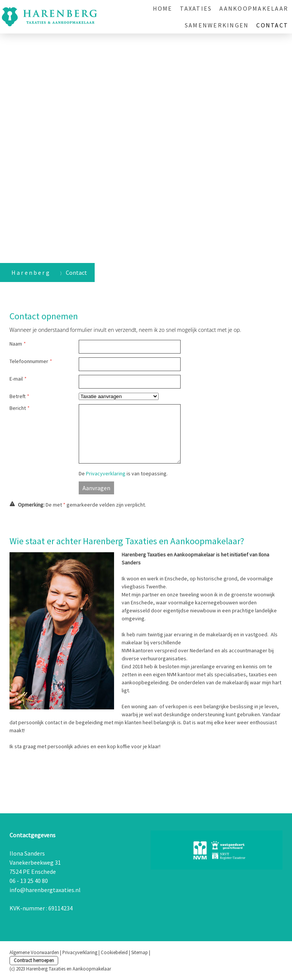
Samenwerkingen (217, 25)
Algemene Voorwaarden (34, 952)
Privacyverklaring (106, 473)
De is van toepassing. (123, 473)
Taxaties (196, 8)
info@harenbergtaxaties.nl (45, 890)
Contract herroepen (34, 960)
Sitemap (140, 952)
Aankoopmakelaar (254, 8)
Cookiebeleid (114, 952)
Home (163, 8)
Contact (272, 25)
